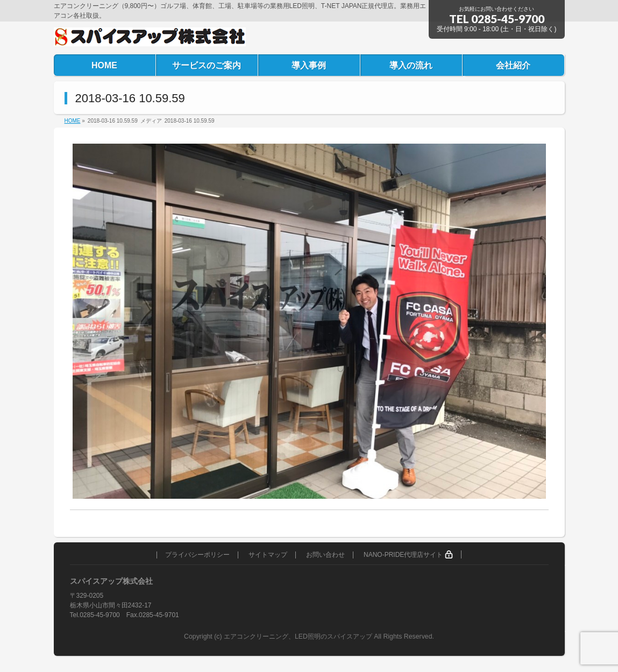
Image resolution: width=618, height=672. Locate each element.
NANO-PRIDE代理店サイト (408, 554)
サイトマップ (268, 555)
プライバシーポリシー (197, 555)
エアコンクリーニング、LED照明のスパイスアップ (299, 636)
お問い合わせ (325, 555)
